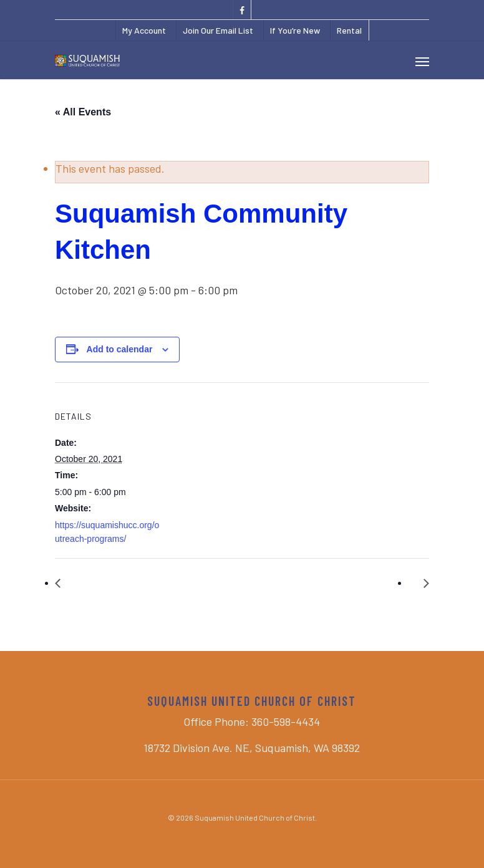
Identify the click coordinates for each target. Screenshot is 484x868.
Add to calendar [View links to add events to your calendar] (120, 349)
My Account (144, 30)
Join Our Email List (218, 30)
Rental (349, 30)
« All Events (83, 112)
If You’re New (295, 30)
